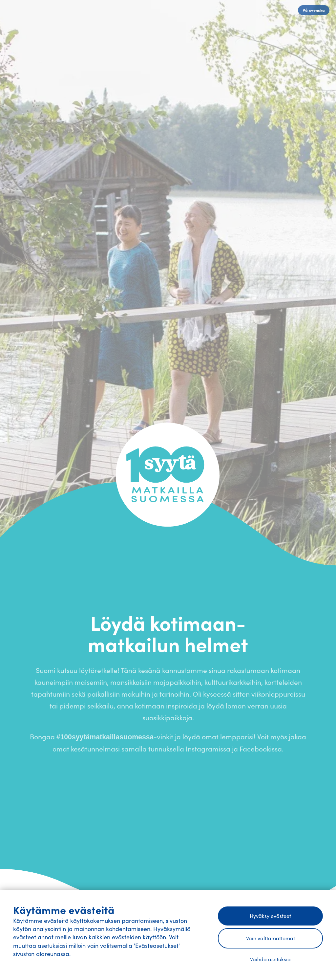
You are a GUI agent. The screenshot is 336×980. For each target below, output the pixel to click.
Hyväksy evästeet (270, 916)
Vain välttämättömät (271, 938)
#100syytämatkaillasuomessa (105, 739)
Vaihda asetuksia (270, 959)
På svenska (314, 10)
